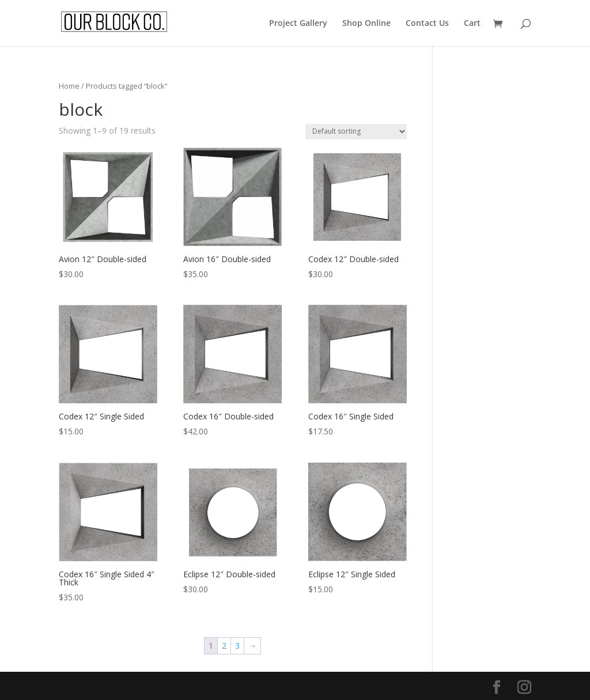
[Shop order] (356, 132)
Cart (472, 24)
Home (69, 86)
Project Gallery (298, 24)
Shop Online (366, 24)
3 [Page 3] (237, 646)
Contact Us (427, 24)
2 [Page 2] (224, 646)
